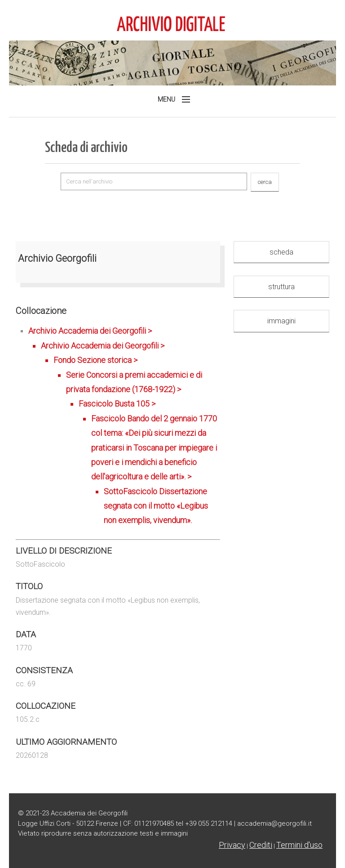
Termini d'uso (299, 845)
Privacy (232, 845)
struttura (281, 287)
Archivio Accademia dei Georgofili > (124, 427)
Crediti (261, 845)
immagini (281, 321)
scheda (281, 252)
